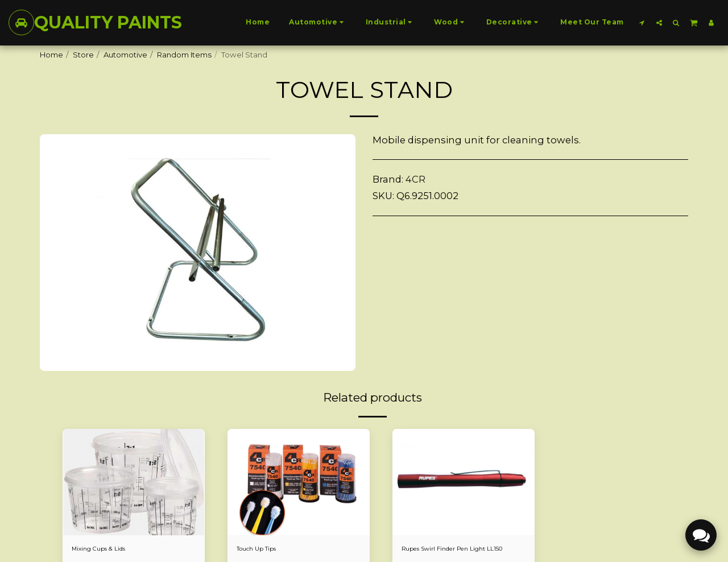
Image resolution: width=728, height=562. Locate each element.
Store (83, 55)
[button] (642, 22)
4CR (415, 179)
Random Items (184, 55)
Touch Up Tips (262, 549)
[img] (134, 482)
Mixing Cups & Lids (106, 549)
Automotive (125, 55)
